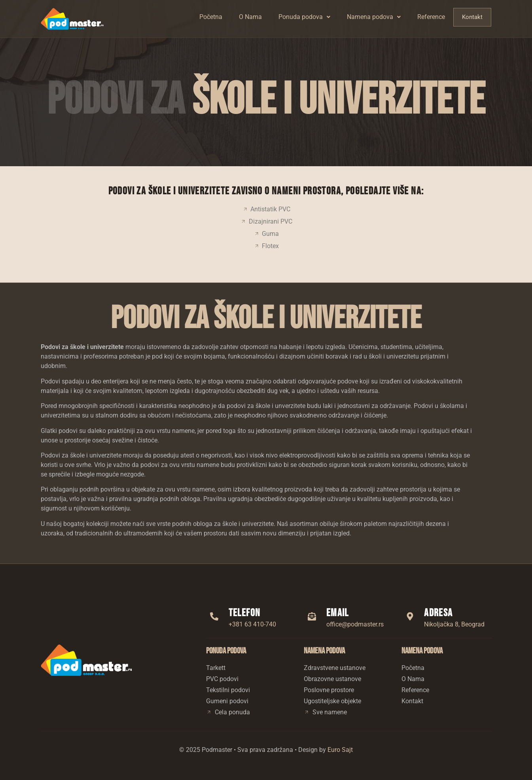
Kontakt (472, 17)
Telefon (245, 613)
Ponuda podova (304, 17)
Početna (211, 17)
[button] (304, 17)
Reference (431, 17)
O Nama (250, 17)
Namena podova (374, 17)
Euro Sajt (340, 750)
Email (338, 613)
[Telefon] (214, 616)
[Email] (312, 616)
